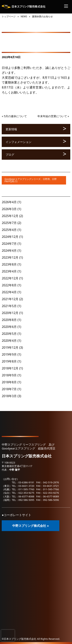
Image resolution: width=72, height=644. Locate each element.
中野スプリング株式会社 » (31, 526)
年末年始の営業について (52, 116)
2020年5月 (9, 334)
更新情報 (11, 129)
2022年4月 (9, 292)
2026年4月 (9, 202)
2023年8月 (9, 264)
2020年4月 (9, 341)
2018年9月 (9, 375)
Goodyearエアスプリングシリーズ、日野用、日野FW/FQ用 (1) (30, 180)
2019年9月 (9, 354)
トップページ (9, 16)
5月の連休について (15, 116)
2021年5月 (9, 306)
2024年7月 (9, 244)
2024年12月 (10, 237)
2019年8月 (9, 361)
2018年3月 (9, 396)
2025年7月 (9, 223)
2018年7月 (9, 389)
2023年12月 (10, 257)
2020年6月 (9, 327)
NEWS (24, 16)
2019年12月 (10, 347)
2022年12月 (10, 278)
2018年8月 (9, 382)
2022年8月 (9, 285)
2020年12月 (10, 313)
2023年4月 (9, 271)
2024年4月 (9, 251)
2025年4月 (9, 230)
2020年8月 (9, 320)
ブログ (10, 155)
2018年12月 (10, 368)
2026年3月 (9, 209)
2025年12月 (10, 216)
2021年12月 (10, 299)
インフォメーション (19, 142)
